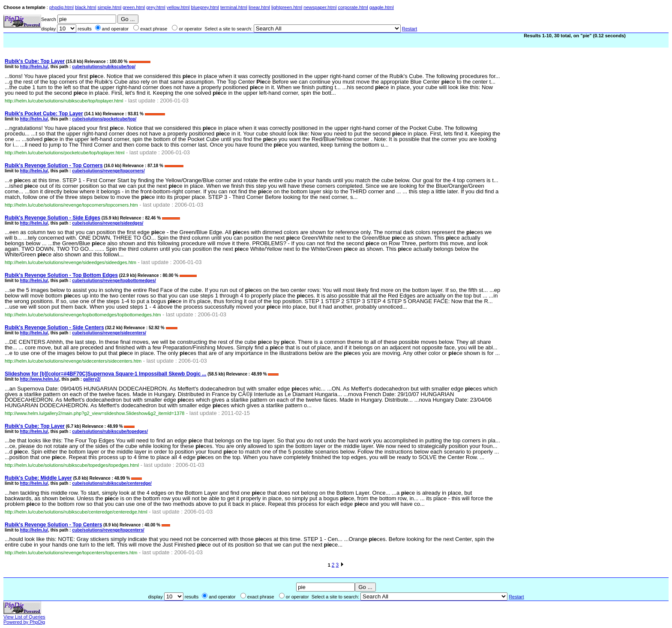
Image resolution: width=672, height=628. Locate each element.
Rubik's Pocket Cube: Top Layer (44, 114)
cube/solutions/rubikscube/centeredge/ (112, 483)
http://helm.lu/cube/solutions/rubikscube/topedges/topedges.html (72, 465)
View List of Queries (24, 617)
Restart (409, 29)
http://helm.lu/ (34, 67)
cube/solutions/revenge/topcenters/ (108, 530)
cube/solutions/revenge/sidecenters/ (109, 333)
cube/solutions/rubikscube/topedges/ (110, 431)
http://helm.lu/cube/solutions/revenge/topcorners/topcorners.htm (71, 205)
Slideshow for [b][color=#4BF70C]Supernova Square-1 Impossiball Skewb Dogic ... (105, 374)
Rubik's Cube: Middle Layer (38, 478)
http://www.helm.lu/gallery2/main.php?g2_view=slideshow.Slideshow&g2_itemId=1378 (94, 413)
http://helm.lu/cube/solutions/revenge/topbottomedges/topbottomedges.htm (83, 315)
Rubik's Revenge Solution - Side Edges (52, 218)
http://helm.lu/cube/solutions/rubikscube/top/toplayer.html (64, 101)
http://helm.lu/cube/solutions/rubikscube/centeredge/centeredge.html (76, 512)
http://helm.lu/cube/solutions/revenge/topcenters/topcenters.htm (71, 553)
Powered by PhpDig (24, 622)
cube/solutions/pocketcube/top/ (104, 119)
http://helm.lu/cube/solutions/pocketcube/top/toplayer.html (64, 153)
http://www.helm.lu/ (40, 379)
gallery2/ (92, 379)
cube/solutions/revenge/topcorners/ (108, 171)
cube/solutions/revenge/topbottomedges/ (114, 281)
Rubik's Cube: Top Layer (35, 61)
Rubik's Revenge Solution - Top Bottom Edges (61, 275)
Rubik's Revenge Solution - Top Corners (54, 165)
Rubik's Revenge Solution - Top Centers (53, 525)
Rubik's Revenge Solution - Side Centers (54, 328)
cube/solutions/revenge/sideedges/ (108, 223)
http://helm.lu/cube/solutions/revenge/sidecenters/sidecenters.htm (73, 361)
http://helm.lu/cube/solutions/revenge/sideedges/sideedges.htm (70, 262)
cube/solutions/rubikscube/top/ (104, 67)
